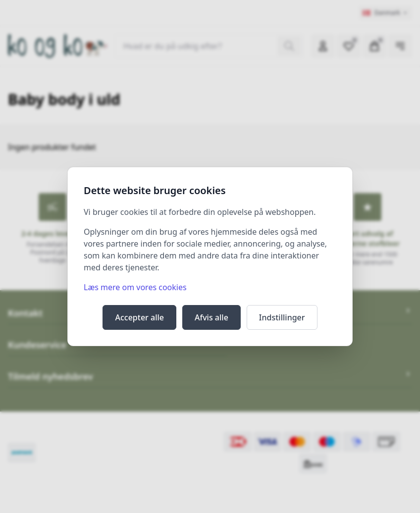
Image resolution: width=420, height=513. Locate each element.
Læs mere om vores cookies (135, 287)
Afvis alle (211, 317)
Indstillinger (282, 317)
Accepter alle (139, 317)
